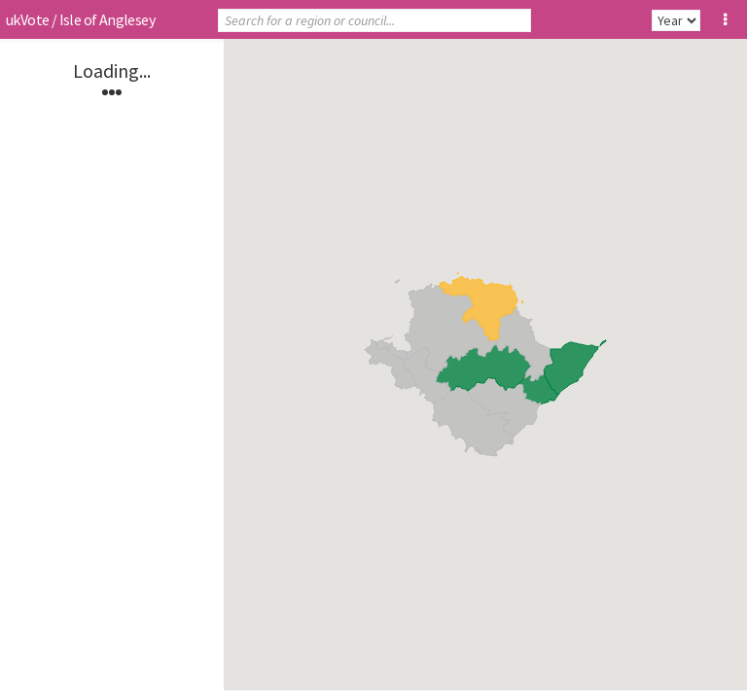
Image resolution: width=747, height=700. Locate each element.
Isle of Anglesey (107, 19)
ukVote (27, 19)
